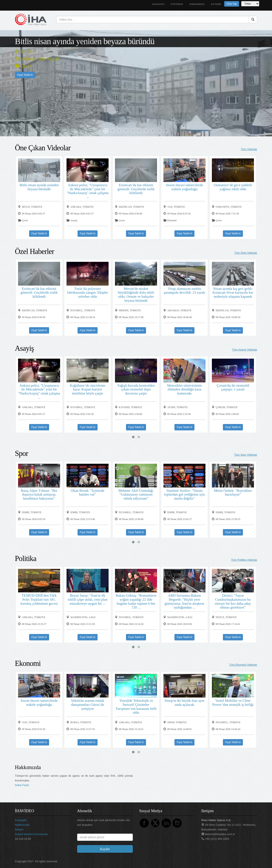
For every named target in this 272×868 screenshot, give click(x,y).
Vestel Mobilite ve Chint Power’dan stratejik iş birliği (233, 702)
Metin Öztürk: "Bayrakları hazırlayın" (233, 492)
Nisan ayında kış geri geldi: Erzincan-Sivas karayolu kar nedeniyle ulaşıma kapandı (233, 292)
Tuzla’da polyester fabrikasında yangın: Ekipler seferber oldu (87, 292)
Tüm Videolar (249, 149)
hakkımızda (197, 4)
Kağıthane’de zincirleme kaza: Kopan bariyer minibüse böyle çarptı (87, 389)
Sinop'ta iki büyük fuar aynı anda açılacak (184, 702)
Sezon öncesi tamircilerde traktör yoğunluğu (184, 187)
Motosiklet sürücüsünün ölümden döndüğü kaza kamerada (184, 389)
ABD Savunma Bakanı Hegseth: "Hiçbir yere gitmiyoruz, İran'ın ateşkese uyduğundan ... (184, 601)
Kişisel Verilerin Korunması (31, 834)
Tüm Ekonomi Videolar (243, 665)
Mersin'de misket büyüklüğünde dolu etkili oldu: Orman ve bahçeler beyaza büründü (136, 294)
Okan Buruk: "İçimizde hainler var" (88, 492)
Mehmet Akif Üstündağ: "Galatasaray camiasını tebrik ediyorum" (136, 494)
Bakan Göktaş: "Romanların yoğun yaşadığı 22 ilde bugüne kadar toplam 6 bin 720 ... (136, 601)
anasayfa (158, 4)
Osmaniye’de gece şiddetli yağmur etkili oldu (233, 187)
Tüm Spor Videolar (246, 455)
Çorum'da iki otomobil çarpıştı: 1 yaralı (233, 387)
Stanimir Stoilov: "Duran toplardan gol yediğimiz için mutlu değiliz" (184, 494)
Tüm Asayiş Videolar (245, 350)
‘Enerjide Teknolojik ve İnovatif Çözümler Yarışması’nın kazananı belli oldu (136, 706)
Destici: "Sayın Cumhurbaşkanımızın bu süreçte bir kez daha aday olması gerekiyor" (233, 601)
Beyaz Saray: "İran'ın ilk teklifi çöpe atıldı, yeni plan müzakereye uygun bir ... (88, 599)
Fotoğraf (177, 4)
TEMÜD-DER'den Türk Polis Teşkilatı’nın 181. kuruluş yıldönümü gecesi (39, 599)
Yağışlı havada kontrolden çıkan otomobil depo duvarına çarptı (136, 389)
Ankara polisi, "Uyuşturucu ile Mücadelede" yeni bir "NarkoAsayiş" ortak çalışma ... (88, 191)
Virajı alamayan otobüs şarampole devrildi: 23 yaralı (184, 290)
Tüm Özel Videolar (246, 253)
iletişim (216, 4)
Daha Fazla (22, 785)
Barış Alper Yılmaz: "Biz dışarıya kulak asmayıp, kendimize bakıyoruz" (39, 494)
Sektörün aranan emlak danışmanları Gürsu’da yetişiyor (88, 704)
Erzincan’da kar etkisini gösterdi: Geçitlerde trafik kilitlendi (136, 189)
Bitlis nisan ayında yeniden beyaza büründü (85, 41)
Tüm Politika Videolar (244, 560)
